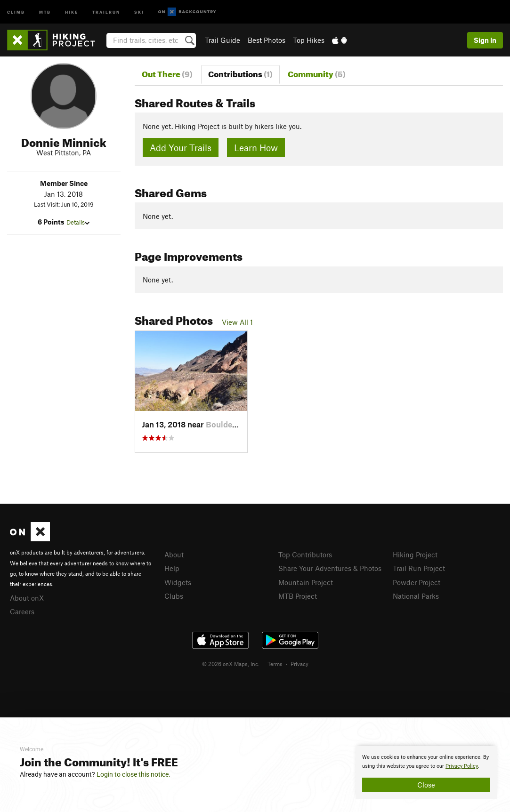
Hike (72, 12)
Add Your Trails (181, 148)
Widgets (178, 582)
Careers (22, 611)
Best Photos (267, 40)
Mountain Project (306, 582)
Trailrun (106, 12)
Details (78, 222)
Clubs (174, 596)
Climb (16, 12)
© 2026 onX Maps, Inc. (231, 664)
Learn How (256, 148)
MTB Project (298, 596)
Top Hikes (309, 40)
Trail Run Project (419, 568)
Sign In (485, 40)
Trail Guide (223, 40)
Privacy (300, 664)
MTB (45, 12)
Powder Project (417, 582)
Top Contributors (305, 555)
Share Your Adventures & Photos (330, 568)
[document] (426, 772)
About (174, 555)
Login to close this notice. (134, 774)
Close (426, 785)
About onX (27, 598)
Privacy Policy (462, 766)
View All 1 (237, 322)
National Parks (416, 596)
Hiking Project (415, 555)
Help (172, 568)
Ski (139, 12)
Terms (275, 664)
